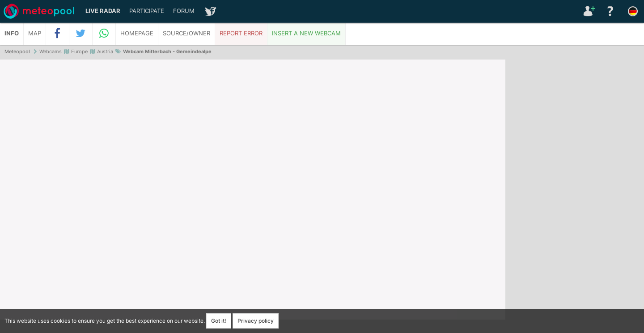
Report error (241, 33)
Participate (147, 11)
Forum (184, 11)
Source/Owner (186, 33)
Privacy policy (256, 321)
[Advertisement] (575, 197)
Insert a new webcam (306, 33)
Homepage (137, 33)
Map (35, 33)
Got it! (219, 321)
